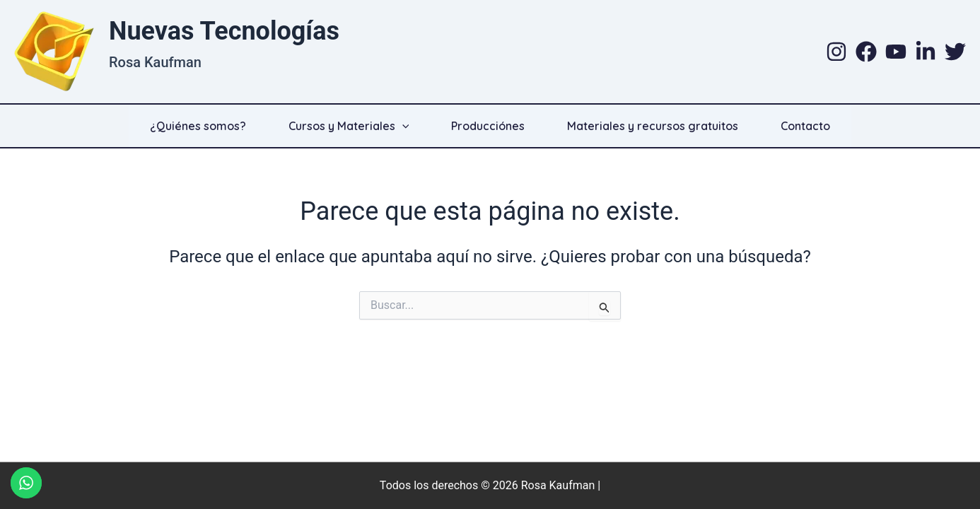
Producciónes (488, 126)
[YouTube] (896, 52)
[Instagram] (836, 52)
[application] (402, 126)
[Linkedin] (926, 52)
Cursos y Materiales (349, 126)
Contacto (805, 126)
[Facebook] (866, 52)
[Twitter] (955, 52)
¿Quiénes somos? (198, 126)
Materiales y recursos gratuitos (653, 126)
